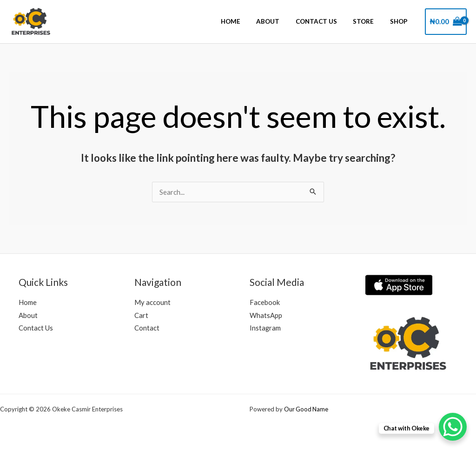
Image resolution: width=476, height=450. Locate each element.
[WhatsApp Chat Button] (453, 427)
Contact (147, 328)
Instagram (265, 328)
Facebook (265, 302)
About (280, 22)
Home (246, 22)
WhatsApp (266, 315)
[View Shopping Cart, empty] (446, 22)
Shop (401, 22)
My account (152, 302)
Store (369, 22)
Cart (141, 315)
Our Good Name (307, 409)
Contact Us (325, 22)
